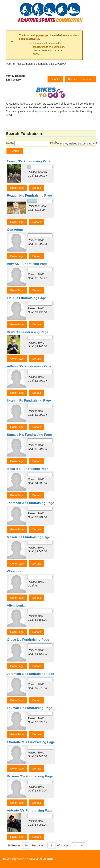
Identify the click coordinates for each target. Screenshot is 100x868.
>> (82, 846)
